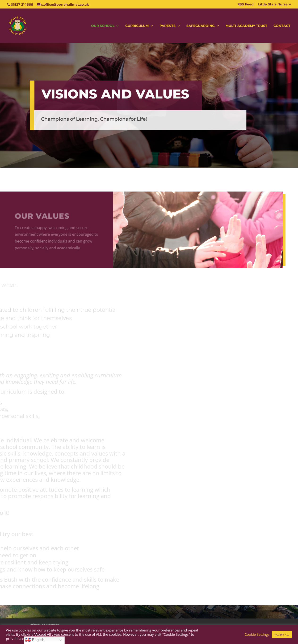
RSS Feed (246, 4)
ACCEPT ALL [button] (282, 634)
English (35, 640)
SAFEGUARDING (201, 26)
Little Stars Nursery (275, 4)
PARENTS (168, 26)
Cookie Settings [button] (257, 634)
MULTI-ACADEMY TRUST (246, 26)
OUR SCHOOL (103, 26)
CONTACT (282, 26)
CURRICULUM (137, 26)
